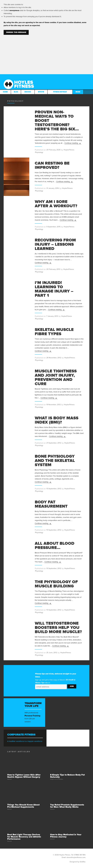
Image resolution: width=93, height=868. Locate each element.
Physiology (39, 152)
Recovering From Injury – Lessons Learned (55, 244)
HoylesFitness (69, 150)
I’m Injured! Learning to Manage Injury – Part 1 (54, 289)
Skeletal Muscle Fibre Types (54, 332)
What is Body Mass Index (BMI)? (57, 420)
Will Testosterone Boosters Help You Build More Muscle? (58, 628)
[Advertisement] (46, 53)
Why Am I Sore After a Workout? (56, 204)
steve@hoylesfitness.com (76, 857)
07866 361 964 (80, 855)
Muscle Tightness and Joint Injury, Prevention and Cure (56, 377)
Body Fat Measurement (51, 504)
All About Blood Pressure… (55, 546)
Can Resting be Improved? (52, 165)
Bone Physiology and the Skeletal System (55, 461)
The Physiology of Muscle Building (56, 584)
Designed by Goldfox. (78, 862)
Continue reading (73, 143)
